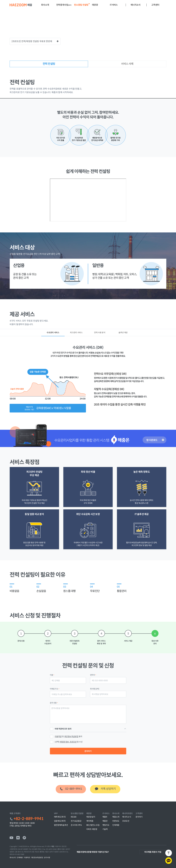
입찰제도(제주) (60, 821)
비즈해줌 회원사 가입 (153, 852)
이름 (52, 675)
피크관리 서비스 (76, 333)
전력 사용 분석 (100, 333)
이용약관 (27, 858)
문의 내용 (54, 703)
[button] (44, 5)
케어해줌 (90, 821)
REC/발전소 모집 (93, 825)
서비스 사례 (127, 64)
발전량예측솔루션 (61, 825)
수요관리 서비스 (53, 333)
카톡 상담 (108, 789)
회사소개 (13, 858)
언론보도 (116, 821)
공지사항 (47, 858)
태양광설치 (91, 817)
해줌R (105, 817)
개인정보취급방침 (37, 858)
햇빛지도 (106, 825)
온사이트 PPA (76, 825)
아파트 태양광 (92, 829)
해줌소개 (116, 817)
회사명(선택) (95, 689)
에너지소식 (127, 817)
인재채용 (116, 825)
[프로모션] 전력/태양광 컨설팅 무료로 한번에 (35, 41)
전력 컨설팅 (49, 64)
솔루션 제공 (123, 333)
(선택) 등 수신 (69, 742)
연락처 (93, 675)
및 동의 (66, 736)
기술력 (105, 829)
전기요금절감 (76, 821)
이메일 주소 (55, 689)
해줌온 (105, 821)
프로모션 (126, 821)
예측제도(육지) (60, 817)
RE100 (74, 817)
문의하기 (88, 751)
